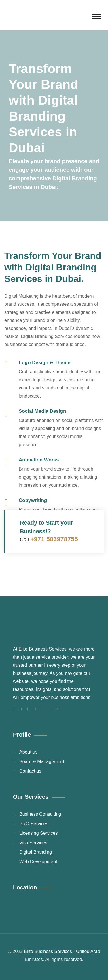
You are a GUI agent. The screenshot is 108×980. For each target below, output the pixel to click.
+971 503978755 (54, 539)
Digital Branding (36, 852)
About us (28, 752)
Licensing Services (38, 833)
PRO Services (34, 824)
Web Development (38, 862)
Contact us (30, 771)
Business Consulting (40, 814)
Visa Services (33, 843)
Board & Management (42, 762)
